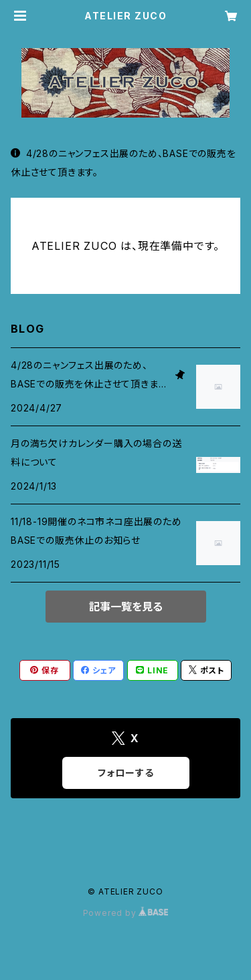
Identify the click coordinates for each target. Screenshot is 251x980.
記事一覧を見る (126, 607)
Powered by (126, 913)
